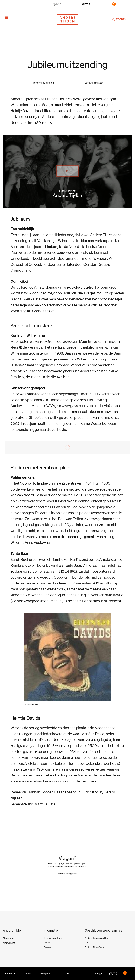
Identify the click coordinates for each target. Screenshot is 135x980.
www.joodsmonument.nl (43, 601)
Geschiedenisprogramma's (103, 931)
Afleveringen (9, 938)
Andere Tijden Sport (95, 947)
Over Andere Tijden (53, 938)
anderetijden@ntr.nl (67, 874)
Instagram (45, 973)
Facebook (10, 973)
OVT (87, 943)
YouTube (64, 973)
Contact (48, 943)
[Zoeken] (114, 20)
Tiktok (28, 973)
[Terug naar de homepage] (67, 20)
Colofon (48, 947)
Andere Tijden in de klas (97, 938)
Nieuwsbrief (9, 943)
